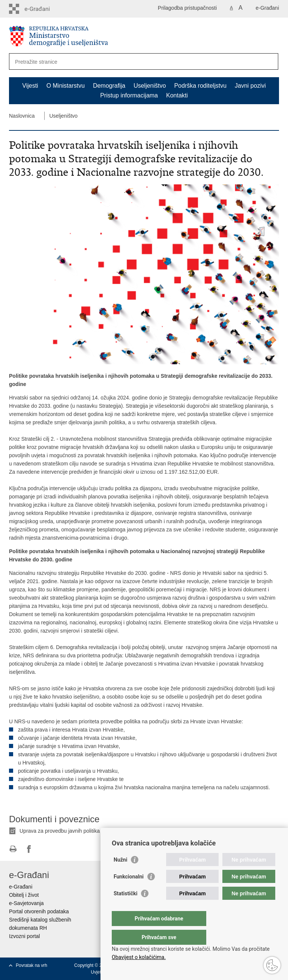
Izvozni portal (24, 936)
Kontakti (177, 95)
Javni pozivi (250, 86)
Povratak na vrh (31, 965)
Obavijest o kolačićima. (139, 957)
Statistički (125, 908)
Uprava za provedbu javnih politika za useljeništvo (78, 831)
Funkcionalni (129, 892)
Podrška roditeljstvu (200, 86)
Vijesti (30, 86)
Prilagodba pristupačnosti (187, 8)
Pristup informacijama (129, 95)
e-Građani (267, 8)
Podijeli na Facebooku (29, 849)
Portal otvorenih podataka (39, 911)
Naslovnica (22, 116)
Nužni (120, 875)
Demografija (109, 86)
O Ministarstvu (66, 86)
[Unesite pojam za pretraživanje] (127, 62)
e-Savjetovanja (26, 903)
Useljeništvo (150, 86)
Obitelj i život (24, 895)
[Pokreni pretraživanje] (270, 61)
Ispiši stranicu (13, 849)
